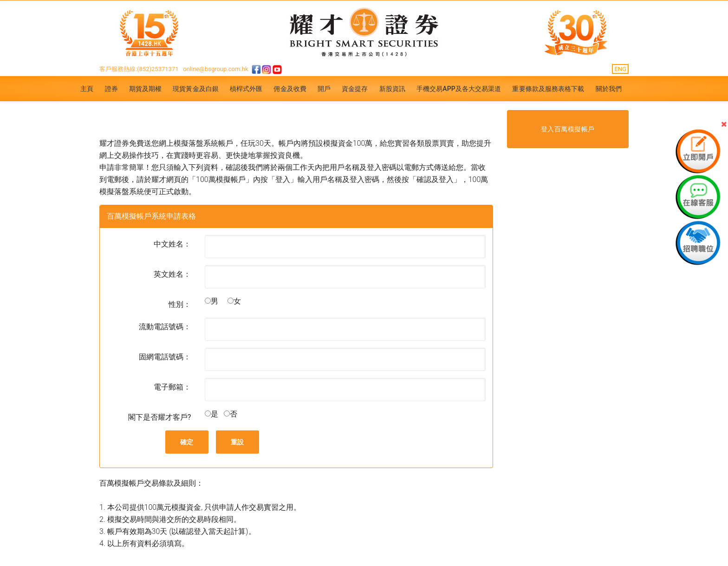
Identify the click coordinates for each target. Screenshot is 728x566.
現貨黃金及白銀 (196, 89)
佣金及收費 (290, 89)
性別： (180, 304)
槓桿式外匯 (246, 89)
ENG (620, 69)
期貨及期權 (146, 89)
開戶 (324, 89)
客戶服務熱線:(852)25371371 (139, 69)
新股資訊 (392, 89)
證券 (111, 89)
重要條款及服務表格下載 (548, 89)
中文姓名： (172, 244)
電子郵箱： (172, 387)
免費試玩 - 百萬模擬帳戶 (180, 120)
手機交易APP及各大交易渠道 (459, 89)
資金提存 (355, 89)
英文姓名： (172, 274)
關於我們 (609, 89)
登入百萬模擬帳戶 (568, 129)
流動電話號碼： (165, 327)
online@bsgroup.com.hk (215, 69)
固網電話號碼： (165, 357)
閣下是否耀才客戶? (160, 417)
